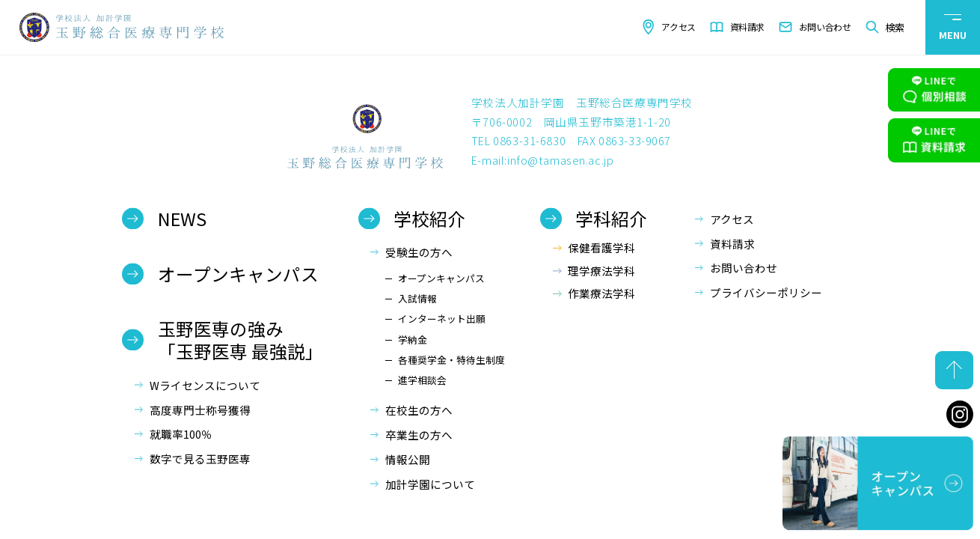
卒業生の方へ (419, 435)
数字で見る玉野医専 (200, 459)
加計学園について (430, 484)
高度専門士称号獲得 (200, 410)
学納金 (413, 339)
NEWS (182, 219)
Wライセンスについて (205, 385)
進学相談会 (422, 380)
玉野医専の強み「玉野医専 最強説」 (241, 340)
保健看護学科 (601, 247)
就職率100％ (181, 434)
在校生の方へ (419, 410)
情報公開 (408, 459)
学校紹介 (429, 219)
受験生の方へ (419, 252)
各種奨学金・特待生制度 (451, 360)
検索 (894, 27)
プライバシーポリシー (766, 292)
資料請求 (748, 27)
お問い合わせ (825, 27)
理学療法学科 (601, 271)
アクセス (679, 27)
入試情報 (417, 298)
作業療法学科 (601, 293)
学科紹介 (611, 219)
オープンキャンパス (238, 274)
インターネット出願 (442, 319)
